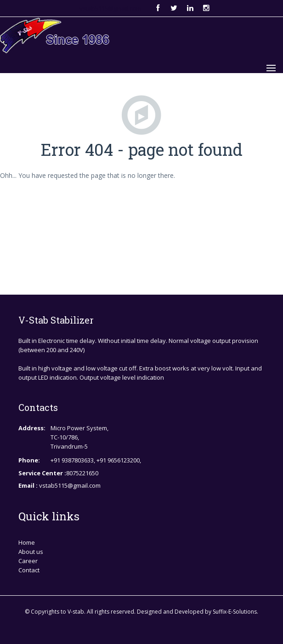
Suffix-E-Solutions (235, 612)
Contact (29, 570)
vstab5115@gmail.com (110, 8)
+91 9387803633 (72, 460)
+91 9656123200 (118, 460)
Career (28, 561)
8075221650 (82, 473)
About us (31, 552)
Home (27, 542)
